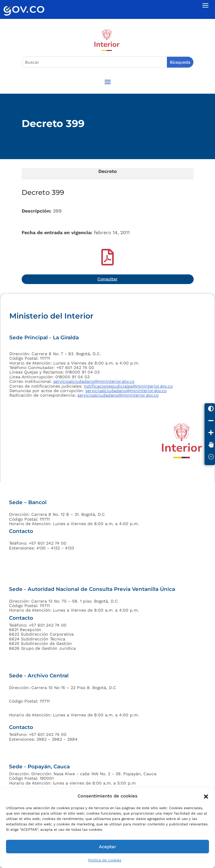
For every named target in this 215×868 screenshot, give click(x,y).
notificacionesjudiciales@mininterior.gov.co (128, 386)
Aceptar (107, 847)
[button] (206, 796)
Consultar (107, 279)
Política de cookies (105, 860)
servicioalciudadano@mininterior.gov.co (94, 381)
